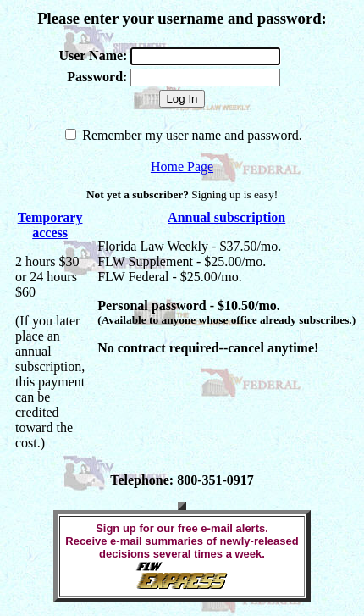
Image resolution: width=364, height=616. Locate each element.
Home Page (182, 166)
